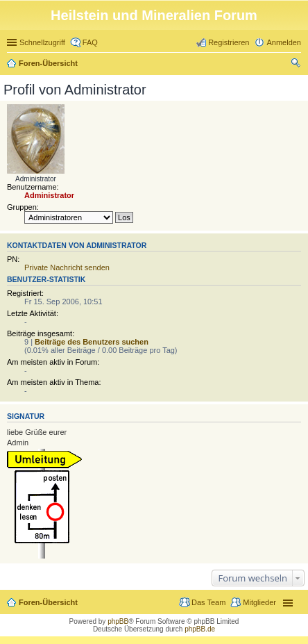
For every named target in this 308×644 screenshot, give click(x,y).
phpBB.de (200, 629)
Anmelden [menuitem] (284, 42)
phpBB (118, 621)
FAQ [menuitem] (90, 42)
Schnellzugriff (42, 42)
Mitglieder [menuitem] (259, 602)
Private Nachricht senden (67, 267)
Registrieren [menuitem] (229, 42)
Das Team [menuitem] (208, 602)
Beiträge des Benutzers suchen (92, 342)
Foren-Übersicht (48, 63)
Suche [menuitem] (297, 65)
